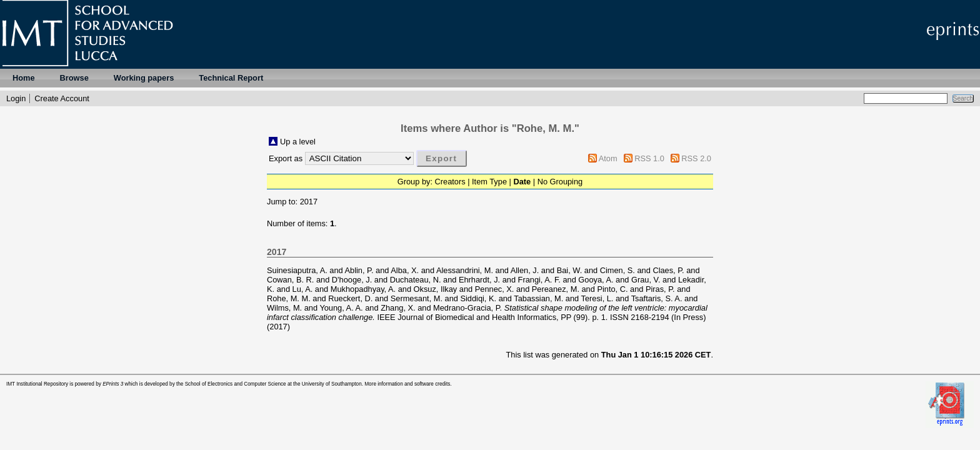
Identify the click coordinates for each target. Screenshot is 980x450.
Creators (450, 182)
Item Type (489, 182)
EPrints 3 (113, 384)
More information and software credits (407, 384)
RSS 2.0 (696, 158)
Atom (608, 158)
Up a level (298, 142)
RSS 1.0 (649, 158)
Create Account (62, 98)
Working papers (144, 78)
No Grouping (560, 182)
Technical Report (231, 78)
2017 (309, 202)
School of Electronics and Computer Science (236, 384)
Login (16, 98)
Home (24, 78)
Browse (74, 78)
